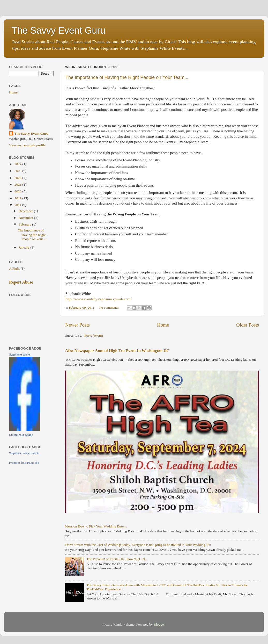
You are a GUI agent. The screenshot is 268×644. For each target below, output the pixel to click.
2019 (18, 198)
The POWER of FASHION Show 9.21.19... (117, 559)
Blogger (159, 624)
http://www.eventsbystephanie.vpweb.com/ (99, 299)
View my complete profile (27, 145)
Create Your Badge (21, 435)
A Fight (14, 268)
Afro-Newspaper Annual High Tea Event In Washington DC (117, 351)
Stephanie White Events (24, 453)
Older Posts (248, 325)
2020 (18, 191)
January (24, 247)
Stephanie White (20, 354)
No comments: (110, 307)
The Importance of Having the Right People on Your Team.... (128, 77)
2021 (18, 184)
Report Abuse (21, 282)
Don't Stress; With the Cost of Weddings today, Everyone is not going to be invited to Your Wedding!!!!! (138, 545)
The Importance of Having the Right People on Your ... (32, 234)
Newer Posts (77, 325)
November (26, 218)
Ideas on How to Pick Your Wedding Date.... (96, 526)
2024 (18, 164)
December (26, 211)
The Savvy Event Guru (58, 30)
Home (163, 325)
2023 (18, 171)
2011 (18, 205)
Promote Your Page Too (24, 463)
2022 (18, 178)
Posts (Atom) (94, 335)
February (25, 224)
